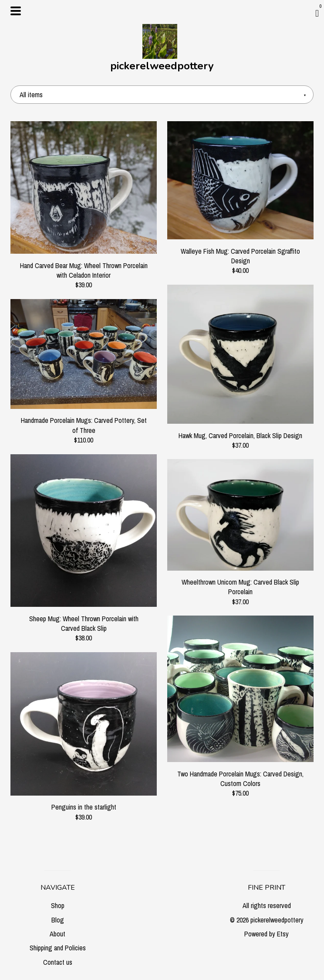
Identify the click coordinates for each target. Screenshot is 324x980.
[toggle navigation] (16, 11)
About (57, 934)
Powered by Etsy (267, 934)
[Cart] (317, 13)
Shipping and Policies (58, 948)
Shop (58, 905)
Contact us (58, 962)
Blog (58, 920)
